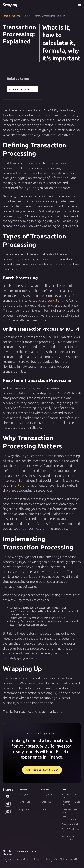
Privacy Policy (25, 795)
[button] (79, 5)
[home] (10, 5)
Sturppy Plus (46, 802)
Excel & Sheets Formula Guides (69, 838)
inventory (17, 485)
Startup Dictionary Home (15, 16)
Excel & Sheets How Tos (71, 830)
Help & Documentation (70, 818)
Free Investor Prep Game (70, 811)
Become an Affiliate (71, 824)
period (52, 300)
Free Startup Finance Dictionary (71, 803)
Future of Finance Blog (70, 796)
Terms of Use (24, 802)
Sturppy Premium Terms (26, 811)
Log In (43, 809)
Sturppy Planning (48, 795)
